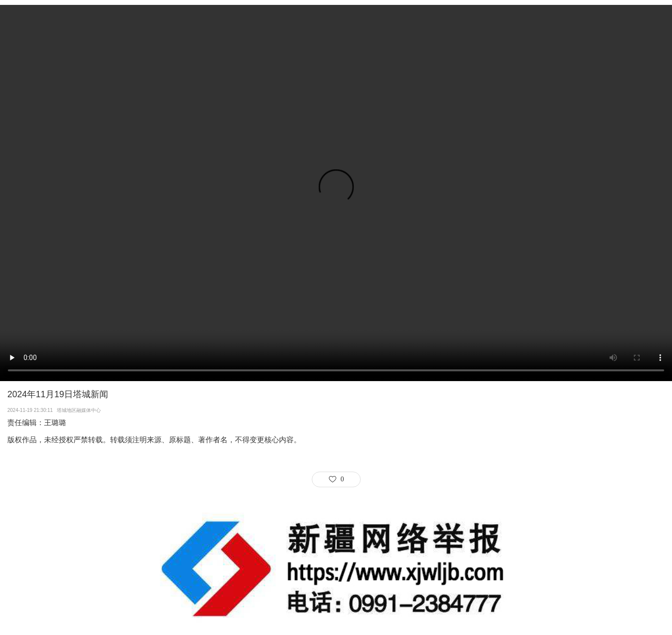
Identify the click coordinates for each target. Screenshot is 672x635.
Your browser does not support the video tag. (336, 193)
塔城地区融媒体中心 (80, 410)
